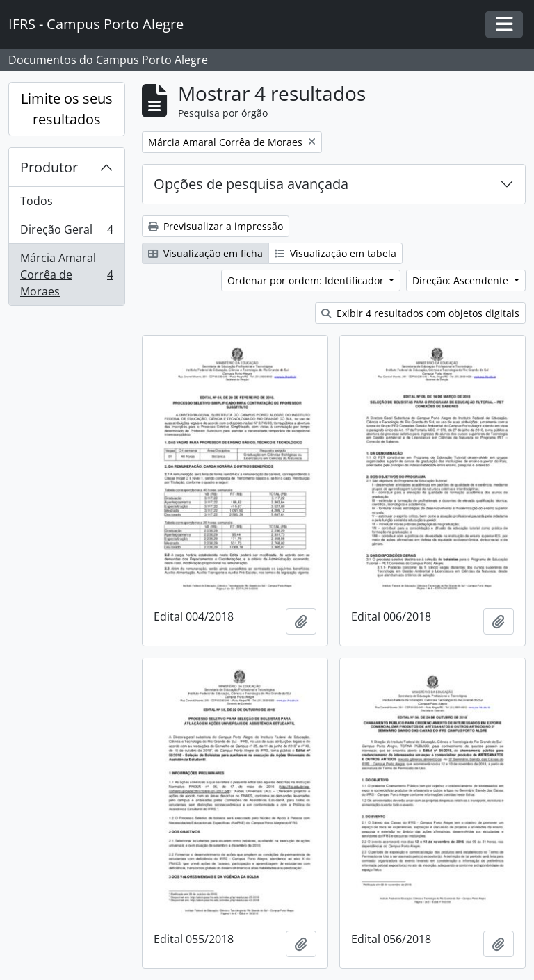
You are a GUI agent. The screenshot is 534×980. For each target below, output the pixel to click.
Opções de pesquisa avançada (251, 184)
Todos (37, 201)
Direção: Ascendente (462, 280)
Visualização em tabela (335, 253)
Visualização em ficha (205, 253)
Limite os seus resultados (67, 109)
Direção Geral (66, 232)
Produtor (49, 167)
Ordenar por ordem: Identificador (307, 280)
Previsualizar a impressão (216, 226)
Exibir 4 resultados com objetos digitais (420, 313)
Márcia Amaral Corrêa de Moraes (66, 275)
